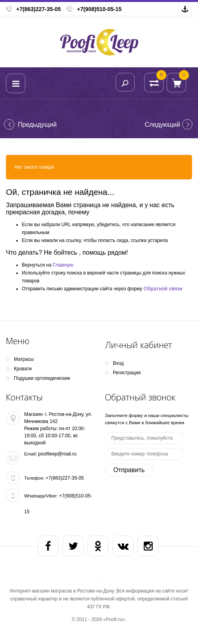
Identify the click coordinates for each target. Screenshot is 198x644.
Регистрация (127, 373)
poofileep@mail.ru (57, 454)
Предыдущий (37, 125)
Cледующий (162, 125)
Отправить (129, 470)
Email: (30, 454)
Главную (63, 265)
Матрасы (24, 359)
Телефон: (34, 478)
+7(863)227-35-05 (38, 9)
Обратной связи (163, 289)
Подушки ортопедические (42, 378)
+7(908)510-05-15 (99, 9)
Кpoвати (23, 369)
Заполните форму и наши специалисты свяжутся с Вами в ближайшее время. (147, 419)
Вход (118, 363)
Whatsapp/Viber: (41, 496)
